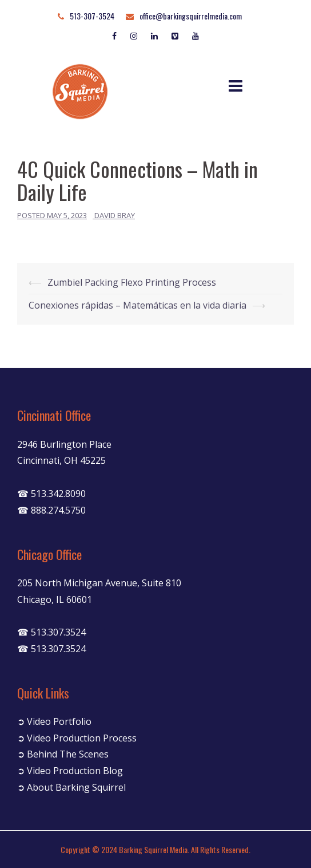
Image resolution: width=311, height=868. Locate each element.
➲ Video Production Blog (70, 771)
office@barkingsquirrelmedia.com (191, 16)
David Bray (115, 215)
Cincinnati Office (54, 415)
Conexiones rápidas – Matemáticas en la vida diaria (137, 305)
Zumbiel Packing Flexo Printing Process (132, 282)
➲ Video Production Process (77, 738)
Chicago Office (49, 554)
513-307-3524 (92, 16)
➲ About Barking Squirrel (71, 787)
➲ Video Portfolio (54, 721)
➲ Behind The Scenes (63, 754)
